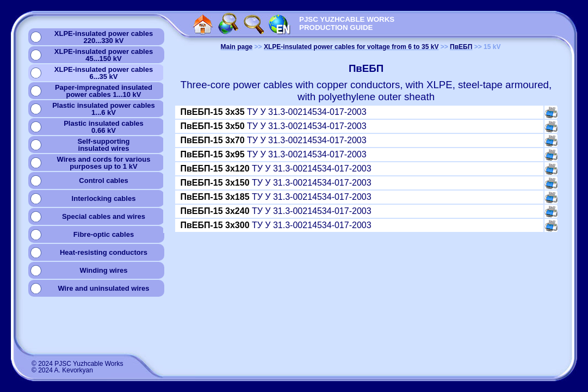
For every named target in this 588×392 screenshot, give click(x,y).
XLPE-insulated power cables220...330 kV (104, 37)
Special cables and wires (104, 216)
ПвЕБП (461, 47)
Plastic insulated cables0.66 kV (104, 127)
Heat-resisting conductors (104, 252)
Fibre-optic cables (104, 234)
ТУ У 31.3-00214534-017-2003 (273, 112)
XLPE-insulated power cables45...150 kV (104, 55)
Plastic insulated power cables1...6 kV (104, 109)
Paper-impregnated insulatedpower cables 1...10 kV (104, 91)
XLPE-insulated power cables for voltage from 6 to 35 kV (351, 47)
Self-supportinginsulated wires (103, 145)
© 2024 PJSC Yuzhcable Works (78, 364)
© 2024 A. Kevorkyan (62, 370)
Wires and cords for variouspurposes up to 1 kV (104, 163)
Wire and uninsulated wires (103, 288)
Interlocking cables (104, 198)
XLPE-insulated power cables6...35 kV (104, 73)
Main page (237, 47)
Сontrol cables (103, 180)
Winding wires (103, 270)
